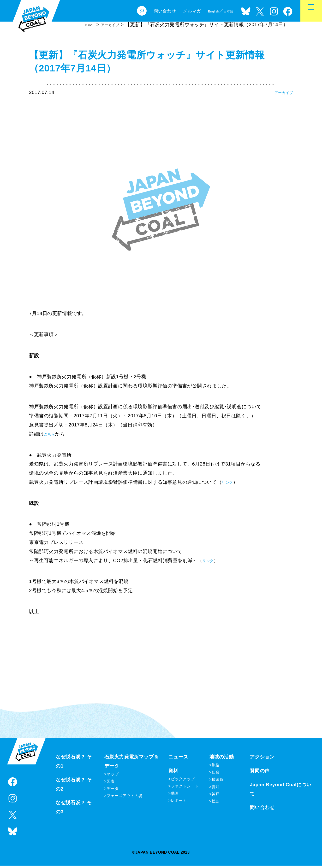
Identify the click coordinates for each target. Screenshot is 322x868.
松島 (216, 804)
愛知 (216, 789)
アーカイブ (281, 92)
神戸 (216, 796)
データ (113, 791)
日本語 (227, 11)
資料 (173, 773)
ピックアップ (183, 781)
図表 (110, 784)
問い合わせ (262, 810)
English (208, 11)
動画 (175, 796)
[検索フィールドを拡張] (134, 11)
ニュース (178, 759)
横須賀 (218, 782)
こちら (51, 434)
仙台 (216, 775)
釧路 (216, 767)
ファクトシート (185, 789)
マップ (113, 777)
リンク (229, 482)
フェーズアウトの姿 (124, 798)
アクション (262, 759)
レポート (179, 803)
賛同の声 (260, 773)
